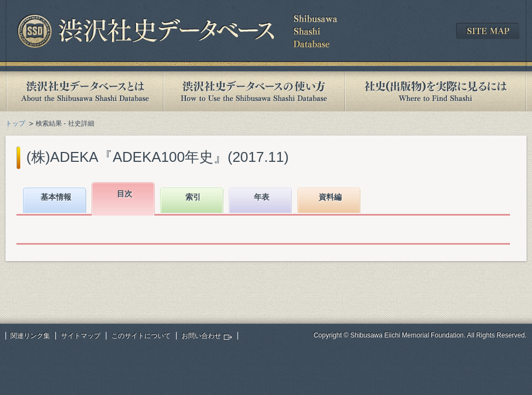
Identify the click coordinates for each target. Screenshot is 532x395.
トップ (15, 123)
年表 (262, 197)
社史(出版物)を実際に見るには (435, 91)
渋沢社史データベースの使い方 (254, 91)
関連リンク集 (30, 336)
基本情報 (56, 197)
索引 (193, 197)
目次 (124, 194)
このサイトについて (141, 336)
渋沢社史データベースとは (84, 91)
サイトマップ (81, 336)
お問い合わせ (201, 336)
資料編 (330, 197)
